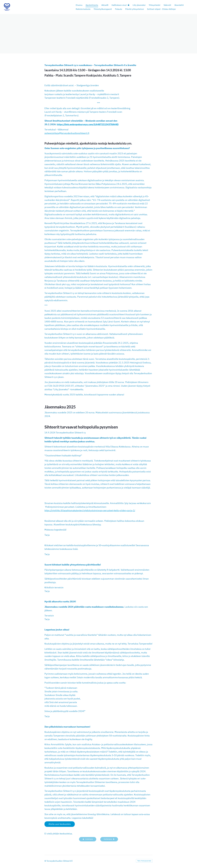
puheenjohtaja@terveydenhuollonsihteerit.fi (67, 133)
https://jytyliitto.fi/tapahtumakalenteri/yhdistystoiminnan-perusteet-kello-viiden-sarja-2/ (90, 510)
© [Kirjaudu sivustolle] (45, 861)
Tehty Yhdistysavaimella (144, 861)
